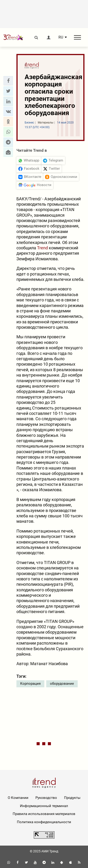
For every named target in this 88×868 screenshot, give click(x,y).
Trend (42, 248)
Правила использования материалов (44, 814)
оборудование (62, 684)
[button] (8, 81)
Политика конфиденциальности (44, 822)
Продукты (72, 798)
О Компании (18, 798)
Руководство (46, 798)
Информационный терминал (44, 806)
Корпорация (30, 684)
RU (61, 37)
